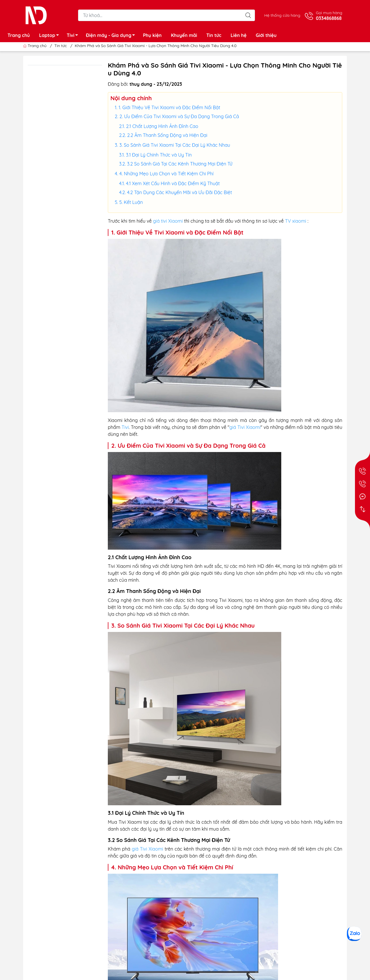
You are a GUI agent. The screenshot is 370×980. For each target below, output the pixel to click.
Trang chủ (19, 35)
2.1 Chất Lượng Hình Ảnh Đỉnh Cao (162, 126)
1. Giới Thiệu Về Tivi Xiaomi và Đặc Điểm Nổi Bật (169, 107)
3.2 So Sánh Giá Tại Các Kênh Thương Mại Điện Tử (180, 164)
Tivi (74, 36)
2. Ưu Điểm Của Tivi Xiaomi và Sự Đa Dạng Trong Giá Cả (179, 116)
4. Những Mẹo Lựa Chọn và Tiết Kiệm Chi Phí (166, 174)
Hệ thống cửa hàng (282, 15)
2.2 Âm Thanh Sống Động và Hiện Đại (167, 135)
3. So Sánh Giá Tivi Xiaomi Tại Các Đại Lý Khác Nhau (175, 145)
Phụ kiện (152, 35)
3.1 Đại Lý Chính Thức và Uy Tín (159, 155)
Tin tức (214, 35)
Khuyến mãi (184, 35)
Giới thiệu (266, 35)
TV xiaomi (296, 221)
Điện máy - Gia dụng (112, 36)
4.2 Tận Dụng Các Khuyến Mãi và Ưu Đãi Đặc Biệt (179, 192)
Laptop (51, 36)
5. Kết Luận (131, 202)
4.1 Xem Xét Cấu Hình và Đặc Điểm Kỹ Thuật (173, 183)
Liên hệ (239, 35)
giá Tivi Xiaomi (245, 427)
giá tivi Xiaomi (168, 221)
